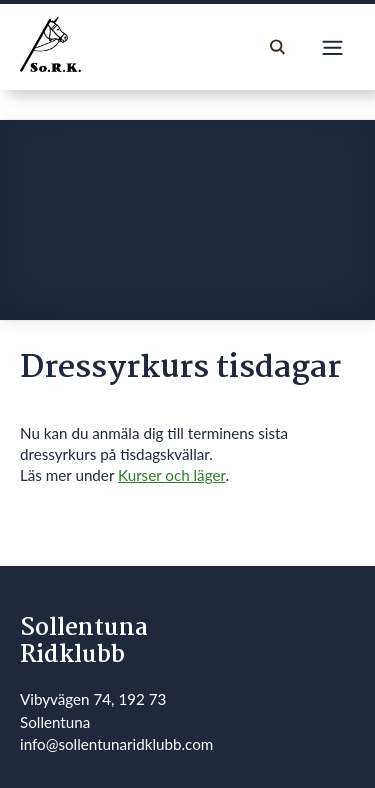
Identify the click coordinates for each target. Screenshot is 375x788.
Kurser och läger (171, 475)
